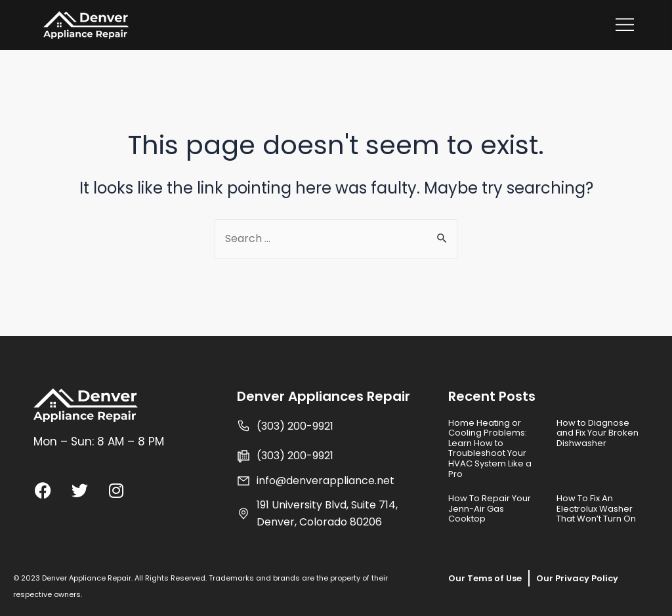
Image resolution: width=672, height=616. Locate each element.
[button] (625, 25)
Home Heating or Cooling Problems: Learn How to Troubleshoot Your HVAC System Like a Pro (490, 448)
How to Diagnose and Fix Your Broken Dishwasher (598, 433)
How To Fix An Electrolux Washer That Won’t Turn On (596, 508)
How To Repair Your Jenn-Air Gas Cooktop (490, 508)
